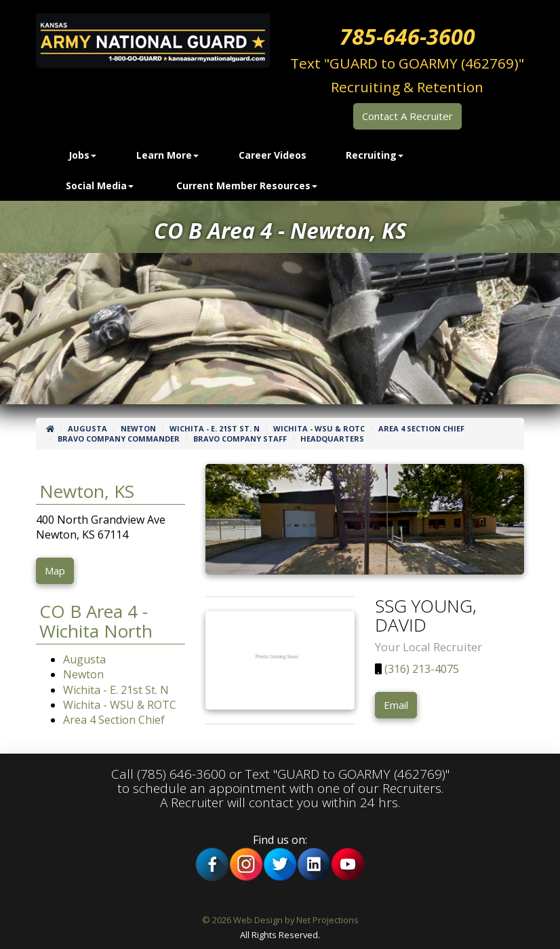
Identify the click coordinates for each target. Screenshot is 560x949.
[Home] (50, 428)
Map (55, 570)
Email (396, 705)
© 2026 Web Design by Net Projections (280, 920)
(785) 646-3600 (181, 774)
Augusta (87, 428)
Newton (138, 428)
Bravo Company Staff (240, 439)
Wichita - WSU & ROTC (319, 428)
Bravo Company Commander (119, 439)
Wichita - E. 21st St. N (215, 428)
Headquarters (332, 439)
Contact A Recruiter (407, 116)
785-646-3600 (407, 36)
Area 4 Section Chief (421, 428)
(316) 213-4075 (420, 669)
